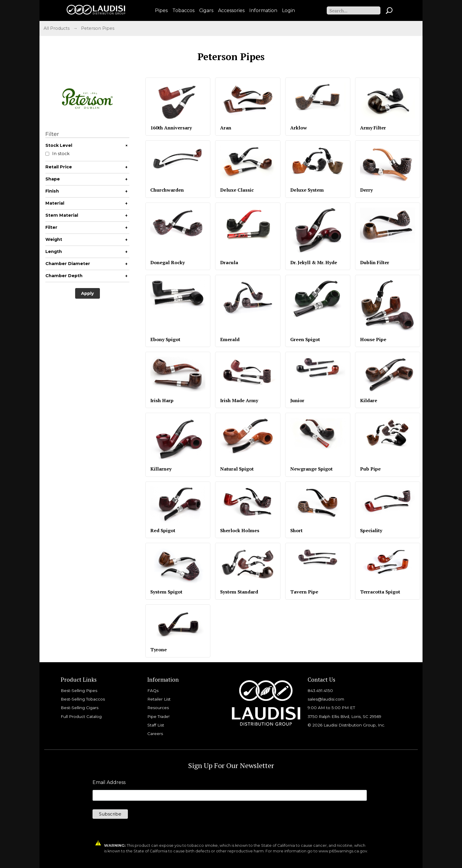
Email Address (109, 782)
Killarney (161, 469)
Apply (88, 293)
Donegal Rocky (168, 262)
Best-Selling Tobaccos (83, 699)
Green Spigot (305, 339)
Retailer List (159, 699)
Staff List (156, 725)
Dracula (229, 262)
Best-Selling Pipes (79, 691)
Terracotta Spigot (380, 592)
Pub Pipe (370, 469)
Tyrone (159, 650)
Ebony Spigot (165, 339)
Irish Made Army (239, 400)
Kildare (369, 400)
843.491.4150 (320, 691)
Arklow (299, 128)
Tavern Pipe (304, 592)
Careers (155, 734)
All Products (57, 28)
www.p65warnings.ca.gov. (343, 851)
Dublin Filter (375, 262)
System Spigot (166, 592)
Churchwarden (167, 190)
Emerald (230, 339)
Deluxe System (307, 190)
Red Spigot (163, 530)
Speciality (371, 530)
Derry (366, 190)
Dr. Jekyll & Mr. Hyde (314, 262)
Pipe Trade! (158, 716)
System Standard (239, 592)
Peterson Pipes (98, 28)
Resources (158, 708)
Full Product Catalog (81, 716)
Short (296, 530)
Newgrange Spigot (311, 469)
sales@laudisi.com (326, 699)
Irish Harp (162, 400)
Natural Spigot (237, 469)
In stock (57, 154)
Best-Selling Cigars (80, 708)
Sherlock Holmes (240, 530)
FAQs (153, 691)
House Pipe (373, 339)
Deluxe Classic (237, 190)
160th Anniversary (171, 128)
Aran (226, 128)
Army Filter (373, 128)
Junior (297, 400)
